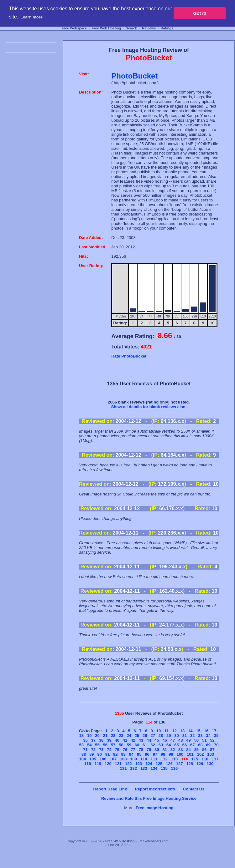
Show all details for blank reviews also (148, 407)
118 (88, 764)
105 (93, 759)
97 (155, 754)
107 (113, 759)
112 (164, 759)
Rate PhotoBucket (129, 356)
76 (125, 750)
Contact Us (194, 789)
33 (200, 736)
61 (145, 745)
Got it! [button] (200, 13)
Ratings (167, 28)
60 (137, 745)
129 (200, 764)
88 (84, 754)
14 (190, 731)
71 (85, 750)
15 (198, 731)
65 (176, 745)
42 (133, 740)
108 (123, 759)
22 (113, 736)
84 (188, 750)
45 (157, 740)
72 (93, 750)
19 (89, 736)
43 (141, 740)
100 (180, 754)
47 (173, 740)
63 (161, 745)
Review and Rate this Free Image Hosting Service (149, 798)
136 (175, 768)
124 (149, 764)
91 (107, 754)
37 (93, 740)
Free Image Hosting (155, 808)
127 (180, 764)
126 (169, 764)
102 (201, 754)
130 (210, 764)
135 (164, 768)
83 (180, 750)
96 (147, 754)
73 (101, 750)
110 (144, 759)
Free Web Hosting (106, 28)
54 (89, 745)
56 (105, 745)
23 (121, 736)
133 (144, 768)
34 (208, 736)
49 (188, 740)
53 (81, 745)
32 (192, 736)
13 (182, 731)
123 (139, 764)
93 (123, 754)
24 (129, 736)
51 (204, 740)
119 (98, 764)
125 (159, 764)
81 (164, 750)
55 (97, 745)
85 (196, 750)
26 (145, 736)
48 (180, 740)
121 (118, 764)
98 (163, 754)
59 (129, 745)
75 (117, 750)
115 (195, 759)
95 (139, 754)
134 (154, 768)
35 (216, 736)
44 (149, 740)
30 (176, 736)
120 (108, 764)
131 (123, 768)
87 (212, 750)
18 (81, 736)
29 (169, 736)
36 (85, 740)
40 (117, 740)
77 (133, 750)
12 (174, 731)
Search (131, 28)
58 (121, 745)
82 (173, 750)
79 (149, 750)
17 (214, 731)
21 (105, 736)
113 (175, 759)
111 (154, 759)
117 (215, 759)
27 (153, 736)
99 (171, 754)
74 (109, 750)
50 (196, 740)
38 (101, 740)
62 (153, 745)
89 (91, 754)
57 (113, 745)
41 (125, 740)
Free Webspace (74, 28)
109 (133, 759)
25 (137, 736)
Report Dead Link (110, 789)
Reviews (149, 28)
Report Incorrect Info (155, 789)
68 (200, 745)
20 (97, 736)
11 (166, 731)
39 (109, 740)
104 (83, 759)
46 (164, 740)
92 (115, 754)
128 (190, 764)
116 (205, 759)
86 (204, 750)
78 (141, 750)
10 (159, 731)
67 (192, 745)
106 (103, 759)
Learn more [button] (31, 17)
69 (208, 745)
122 (128, 764)
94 (131, 754)
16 (206, 731)
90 (99, 754)
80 (157, 750)
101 (190, 754)
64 (169, 745)
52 (212, 740)
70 (216, 745)
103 (211, 754)
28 (161, 736)
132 (133, 768)
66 (185, 745)
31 (185, 736)
